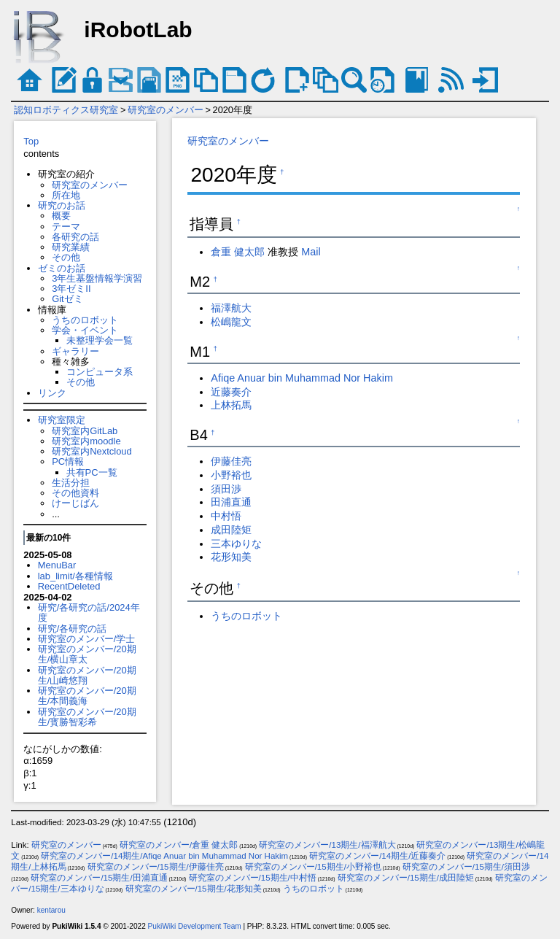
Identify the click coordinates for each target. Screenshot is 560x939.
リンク (52, 393)
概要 (61, 216)
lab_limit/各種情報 (75, 576)
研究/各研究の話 (73, 629)
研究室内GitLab (85, 431)
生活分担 (71, 483)
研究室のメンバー (166, 110)
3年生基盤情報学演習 (97, 278)
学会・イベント (85, 330)
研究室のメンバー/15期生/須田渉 (466, 867)
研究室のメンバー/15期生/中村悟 (253, 878)
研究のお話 (62, 205)
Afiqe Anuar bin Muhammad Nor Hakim (302, 378)
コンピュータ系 (100, 372)
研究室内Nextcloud (92, 451)
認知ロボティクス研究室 (66, 110)
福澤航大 (231, 308)
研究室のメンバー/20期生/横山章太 (87, 654)
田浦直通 (231, 502)
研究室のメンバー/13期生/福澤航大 (327, 845)
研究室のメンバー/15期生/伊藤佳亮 (156, 867)
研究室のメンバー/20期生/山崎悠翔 (87, 675)
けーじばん (75, 503)
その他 (66, 257)
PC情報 (68, 461)
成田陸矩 (231, 530)
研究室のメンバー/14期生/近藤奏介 (377, 856)
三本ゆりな (236, 544)
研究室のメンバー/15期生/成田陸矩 (406, 878)
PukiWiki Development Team (195, 926)
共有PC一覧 (92, 472)
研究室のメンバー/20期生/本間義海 (87, 696)
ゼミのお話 (62, 268)
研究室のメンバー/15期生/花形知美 (194, 889)
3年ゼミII (71, 289)
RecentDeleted (69, 586)
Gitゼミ (67, 299)
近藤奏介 (231, 392)
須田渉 (226, 489)
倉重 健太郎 (238, 252)
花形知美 (231, 557)
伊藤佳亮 (231, 461)
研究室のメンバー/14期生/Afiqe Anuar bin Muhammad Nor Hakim (164, 856)
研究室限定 (62, 420)
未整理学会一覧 (100, 340)
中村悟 (226, 516)
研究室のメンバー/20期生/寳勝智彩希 (87, 717)
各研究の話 (75, 237)
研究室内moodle (86, 441)
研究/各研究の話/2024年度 (89, 613)
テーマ (66, 227)
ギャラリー (75, 351)
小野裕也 (231, 475)
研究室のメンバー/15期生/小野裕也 (313, 867)
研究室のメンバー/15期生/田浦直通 (99, 878)
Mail (311, 252)
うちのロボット (85, 320)
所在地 (66, 195)
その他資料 (75, 493)
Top (31, 141)
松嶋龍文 (231, 322)
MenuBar (57, 565)
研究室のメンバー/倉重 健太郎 (179, 845)
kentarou (51, 910)
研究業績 (71, 247)
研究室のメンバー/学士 (87, 639)
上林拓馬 (231, 405)
